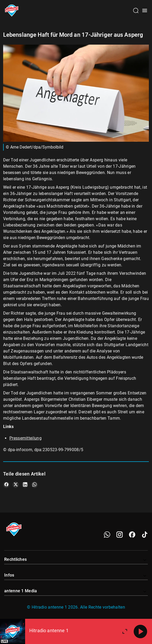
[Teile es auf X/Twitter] (16, 485)
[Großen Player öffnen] (125, 631)
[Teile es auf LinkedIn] (25, 485)
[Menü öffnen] (145, 10)
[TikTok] (145, 535)
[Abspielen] (140, 631)
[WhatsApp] (107, 535)
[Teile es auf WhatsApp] (35, 485)
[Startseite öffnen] (12, 10)
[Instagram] (120, 535)
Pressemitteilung (26, 438)
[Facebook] (132, 535)
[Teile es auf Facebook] (6, 485)
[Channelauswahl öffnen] (136, 10)
